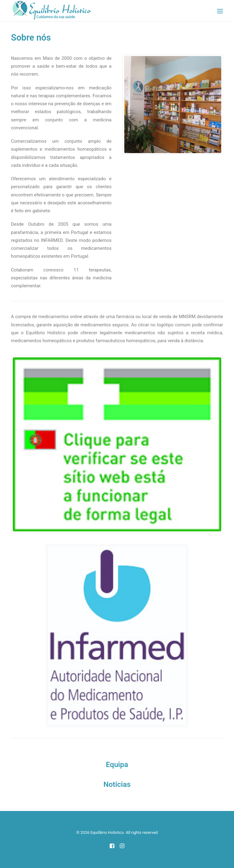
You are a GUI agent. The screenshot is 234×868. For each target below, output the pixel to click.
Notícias (117, 784)
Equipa (117, 765)
